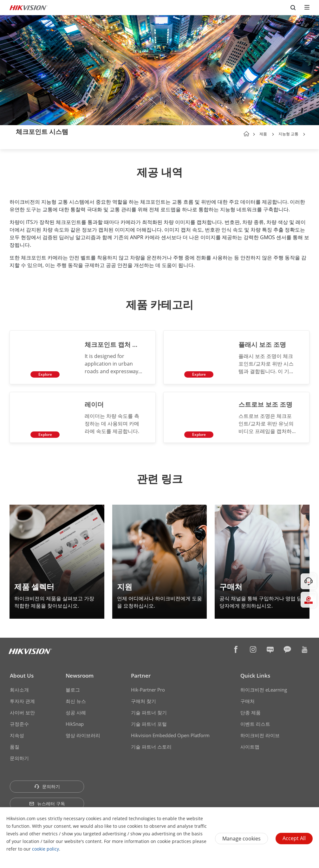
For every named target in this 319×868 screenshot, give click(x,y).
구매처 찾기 (143, 699)
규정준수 (19, 722)
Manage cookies (241, 839)
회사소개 (19, 688)
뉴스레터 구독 (47, 802)
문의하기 (19, 756)
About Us (22, 674)
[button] (273, 134)
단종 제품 (251, 711)
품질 (15, 745)
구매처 (247, 699)
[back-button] (11, 132)
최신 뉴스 (76, 699)
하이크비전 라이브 (260, 733)
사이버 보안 (22, 711)
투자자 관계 (22, 699)
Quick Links (255, 674)
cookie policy (46, 849)
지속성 (17, 733)
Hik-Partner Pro (148, 688)
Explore (43, 373)
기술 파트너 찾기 (149, 711)
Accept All (294, 838)
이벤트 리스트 (255, 722)
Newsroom (80, 674)
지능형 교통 (289, 134)
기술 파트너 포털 (149, 722)
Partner (141, 674)
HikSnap (75, 722)
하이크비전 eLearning (264, 688)
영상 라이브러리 (83, 733)
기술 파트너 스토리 (151, 745)
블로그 (73, 688)
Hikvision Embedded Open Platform (170, 733)
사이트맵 (250, 745)
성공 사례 (76, 711)
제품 (263, 134)
